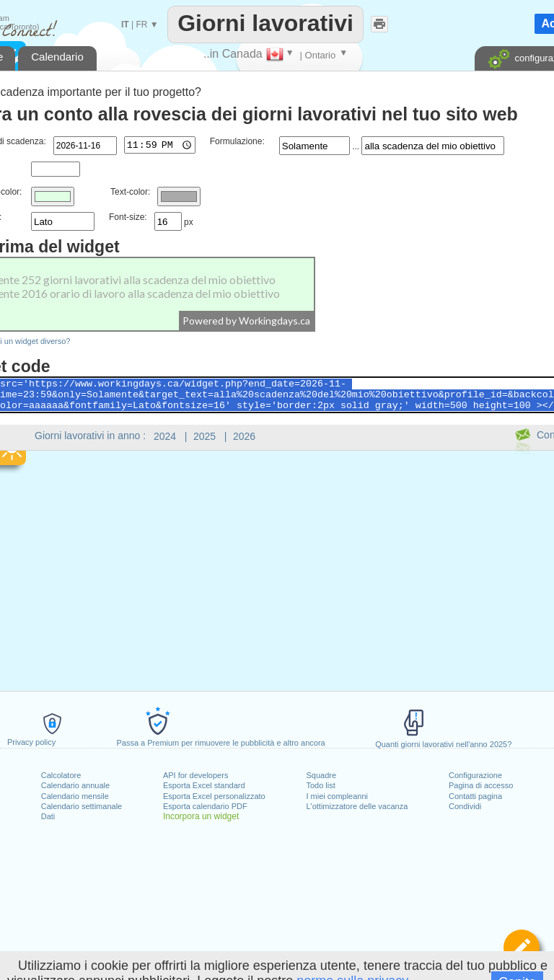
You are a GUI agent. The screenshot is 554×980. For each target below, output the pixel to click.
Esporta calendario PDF (205, 806)
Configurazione (475, 775)
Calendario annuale (75, 785)
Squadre (321, 775)
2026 (244, 436)
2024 (165, 436)
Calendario (57, 57)
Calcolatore (61, 775)
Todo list (320, 785)
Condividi (465, 806)
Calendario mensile (75, 796)
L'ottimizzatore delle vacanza (357, 806)
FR (141, 25)
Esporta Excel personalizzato (214, 796)
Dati (48, 816)
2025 (205, 436)
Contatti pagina (475, 796)
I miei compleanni (337, 796)
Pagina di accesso (481, 785)
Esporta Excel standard (204, 785)
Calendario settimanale (82, 806)
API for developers (196, 775)
